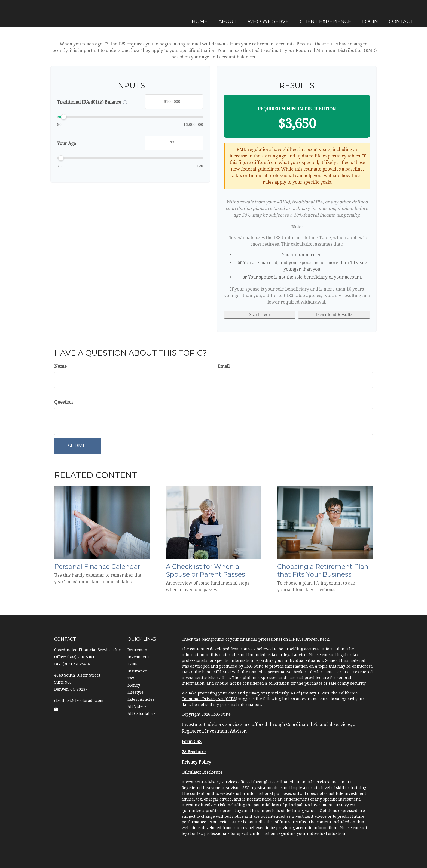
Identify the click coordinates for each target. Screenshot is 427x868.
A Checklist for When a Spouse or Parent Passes (205, 570)
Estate (133, 664)
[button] (227, 14)
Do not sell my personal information (226, 705)
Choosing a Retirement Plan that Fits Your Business (323, 570)
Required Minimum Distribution (297, 109)
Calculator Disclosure (202, 772)
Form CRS (192, 742)
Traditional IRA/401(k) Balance (89, 102)
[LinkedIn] (5, 304)
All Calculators (141, 713)
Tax (131, 678)
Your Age (67, 143)
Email (224, 366)
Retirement (138, 650)
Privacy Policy (196, 762)
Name (60, 366)
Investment (138, 657)
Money (134, 685)
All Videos (137, 706)
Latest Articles (141, 699)
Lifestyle (135, 692)
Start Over (260, 315)
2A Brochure (194, 752)
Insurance (137, 671)
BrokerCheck (317, 639)
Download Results (334, 315)
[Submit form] (78, 446)
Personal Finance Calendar (97, 566)
